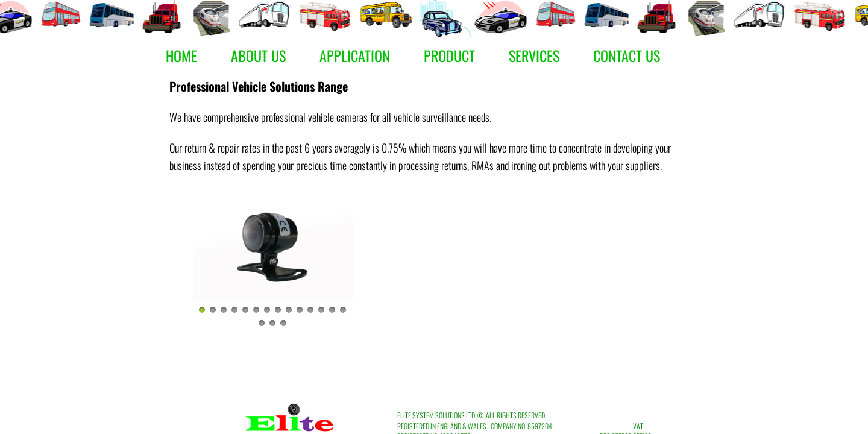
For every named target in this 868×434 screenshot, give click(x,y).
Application (355, 55)
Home (181, 55)
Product (449, 55)
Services (534, 55)
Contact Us (627, 55)
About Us (258, 55)
